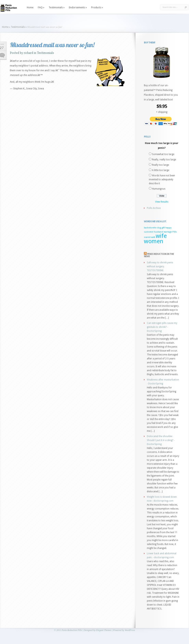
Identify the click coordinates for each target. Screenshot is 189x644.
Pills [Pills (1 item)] (175, 232)
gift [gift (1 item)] (163, 228)
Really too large (160, 165)
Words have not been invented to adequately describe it (162, 179)
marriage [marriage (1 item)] (168, 232)
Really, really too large (164, 160)
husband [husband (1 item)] (158, 232)
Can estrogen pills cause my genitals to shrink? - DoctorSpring (162, 327)
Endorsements (78, 7)
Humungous (159, 189)
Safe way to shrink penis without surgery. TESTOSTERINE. (160, 266)
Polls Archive (154, 208)
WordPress (130, 630)
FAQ (41, 7)
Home (30, 7)
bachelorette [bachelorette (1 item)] (150, 228)
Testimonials (57, 7)
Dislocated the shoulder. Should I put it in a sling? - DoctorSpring (161, 440)
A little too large (161, 170)
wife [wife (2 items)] (161, 236)
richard (28, 53)
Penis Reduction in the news (159, 255)
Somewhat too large (163, 154)
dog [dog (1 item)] (159, 228)
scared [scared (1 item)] (147, 237)
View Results (162, 202)
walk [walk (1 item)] (153, 237)
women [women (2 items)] (154, 241)
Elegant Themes (104, 630)
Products (97, 7)
